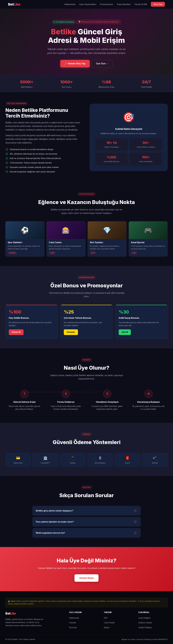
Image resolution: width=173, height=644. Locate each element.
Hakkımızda (70, 4)
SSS (106, 618)
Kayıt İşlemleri (124, 4)
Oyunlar (73, 623)
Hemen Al (16, 335)
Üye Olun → (102, 63)
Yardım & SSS (141, 4)
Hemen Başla (86, 581)
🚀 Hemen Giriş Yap (75, 63)
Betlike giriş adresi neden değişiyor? (86, 513)
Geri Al (125, 335)
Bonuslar (73, 628)
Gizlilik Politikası (145, 628)
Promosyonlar (107, 4)
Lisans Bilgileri (144, 618)
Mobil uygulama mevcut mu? (86, 536)
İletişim (107, 628)
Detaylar (71, 335)
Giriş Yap (158, 4)
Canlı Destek (109, 623)
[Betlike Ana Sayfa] (14, 4)
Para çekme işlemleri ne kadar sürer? (86, 525)
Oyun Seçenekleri (88, 4)
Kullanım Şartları (145, 623)
